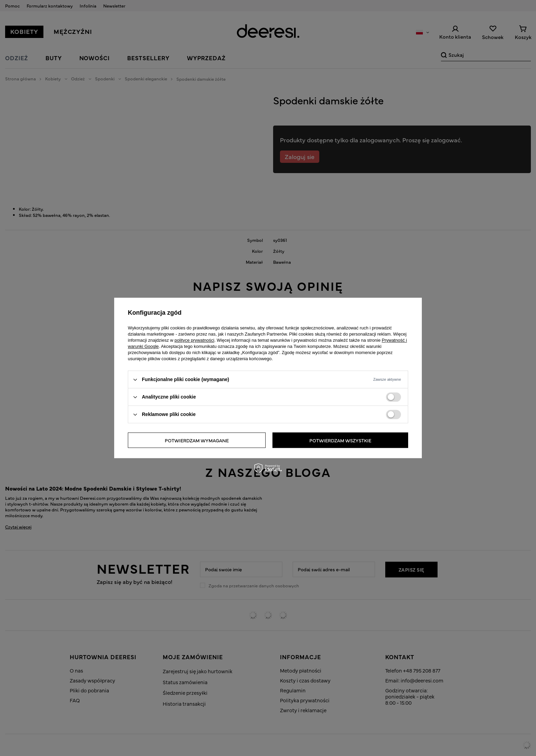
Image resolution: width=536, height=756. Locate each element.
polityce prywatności (195, 340)
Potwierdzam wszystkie (340, 440)
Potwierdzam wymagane (197, 440)
